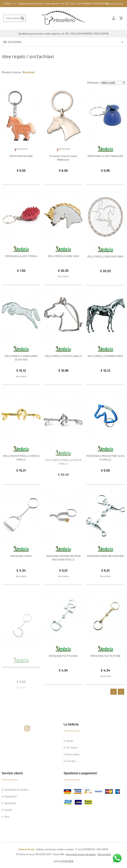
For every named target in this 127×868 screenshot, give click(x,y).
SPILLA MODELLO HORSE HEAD (63, 264)
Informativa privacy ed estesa (81, 854)
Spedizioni (10, 803)
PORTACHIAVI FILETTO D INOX (63, 664)
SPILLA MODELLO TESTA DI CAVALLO (63, 364)
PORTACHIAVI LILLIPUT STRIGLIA (21, 264)
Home (70, 741)
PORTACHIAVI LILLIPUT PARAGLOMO (105, 156)
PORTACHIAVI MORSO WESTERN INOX (105, 563)
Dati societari (104, 854)
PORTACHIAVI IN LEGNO (21, 156)
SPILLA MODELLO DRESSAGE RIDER (105, 271)
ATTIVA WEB (67, 861)
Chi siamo (72, 747)
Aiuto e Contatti (115, 4)
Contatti (71, 761)
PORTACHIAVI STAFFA (21, 563)
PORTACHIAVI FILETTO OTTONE (105, 664)
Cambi (8, 810)
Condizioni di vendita (16, 790)
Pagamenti (11, 796)
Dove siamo (73, 754)
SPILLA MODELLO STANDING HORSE (105, 364)
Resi (7, 817)
